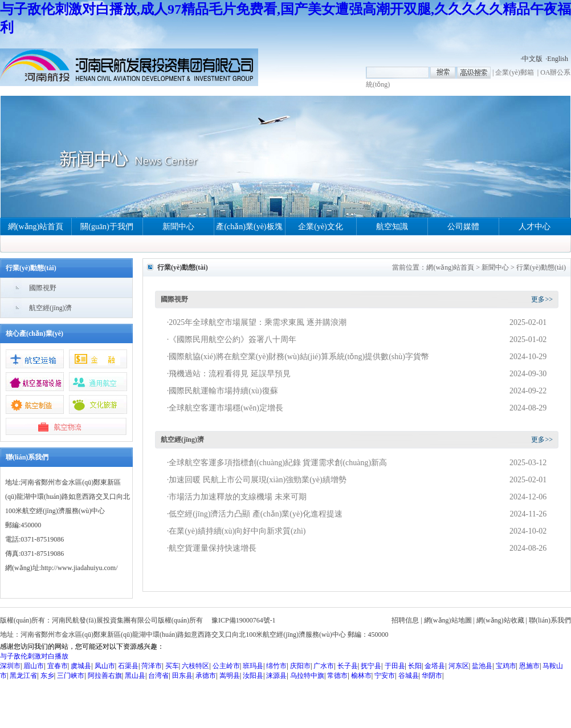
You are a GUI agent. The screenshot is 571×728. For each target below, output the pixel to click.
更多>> (542, 299)
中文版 (532, 59)
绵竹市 (276, 666)
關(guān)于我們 (107, 227)
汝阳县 (253, 676)
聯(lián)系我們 (550, 620)
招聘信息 (405, 620)
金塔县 (435, 666)
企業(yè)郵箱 (514, 72)
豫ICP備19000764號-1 (244, 620)
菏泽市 (152, 666)
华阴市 (432, 676)
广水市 (324, 666)
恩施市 (529, 666)
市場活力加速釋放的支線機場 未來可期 (238, 497)
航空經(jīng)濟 (50, 308)
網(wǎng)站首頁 (36, 227)
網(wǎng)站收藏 (500, 620)
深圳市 (10, 666)
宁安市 (385, 676)
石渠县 (128, 666)
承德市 (206, 676)
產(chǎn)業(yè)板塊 (249, 227)
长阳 (415, 666)
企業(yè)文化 (321, 227)
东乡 (47, 676)
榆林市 (361, 676)
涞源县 (276, 676)
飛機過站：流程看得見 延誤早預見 (230, 374)
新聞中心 (178, 227)
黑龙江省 (23, 676)
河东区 (459, 666)
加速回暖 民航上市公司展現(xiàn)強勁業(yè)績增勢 (257, 480)
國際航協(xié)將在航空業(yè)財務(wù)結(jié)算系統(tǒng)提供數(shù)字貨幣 (299, 357)
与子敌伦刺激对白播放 (34, 656)
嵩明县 (230, 676)
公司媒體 (463, 227)
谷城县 (409, 676)
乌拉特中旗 (307, 676)
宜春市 (58, 666)
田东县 (182, 676)
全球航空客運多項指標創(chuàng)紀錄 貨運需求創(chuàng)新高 (278, 463)
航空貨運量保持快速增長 (213, 548)
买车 (172, 666)
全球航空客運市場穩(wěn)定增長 (226, 408)
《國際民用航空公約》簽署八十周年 (233, 339)
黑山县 (135, 676)
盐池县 (482, 666)
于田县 (395, 666)
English (558, 59)
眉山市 (34, 666)
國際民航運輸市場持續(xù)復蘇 (223, 391)
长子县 (348, 666)
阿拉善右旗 (105, 676)
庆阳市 (300, 666)
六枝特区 (195, 666)
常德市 (337, 676)
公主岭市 (226, 666)
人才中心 (535, 227)
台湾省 (158, 676)
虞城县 (81, 666)
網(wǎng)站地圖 (448, 620)
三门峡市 (71, 676)
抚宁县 (371, 666)
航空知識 (392, 227)
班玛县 (253, 666)
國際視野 (43, 288)
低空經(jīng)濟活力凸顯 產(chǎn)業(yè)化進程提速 (256, 514)
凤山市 (105, 666)
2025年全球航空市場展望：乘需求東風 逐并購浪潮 (258, 322)
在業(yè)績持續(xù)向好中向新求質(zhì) (237, 531)
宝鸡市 (506, 666)
